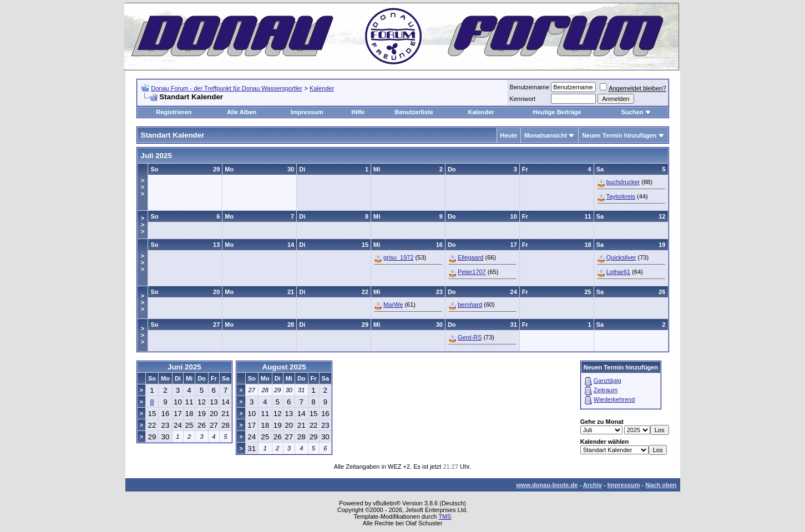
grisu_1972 (398, 257)
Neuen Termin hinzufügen (619, 135)
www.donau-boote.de (547, 485)
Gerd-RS (470, 337)
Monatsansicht (546, 135)
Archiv (593, 485)
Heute (509, 135)
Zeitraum (606, 390)
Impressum (307, 112)
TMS (445, 516)
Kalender (322, 88)
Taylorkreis (621, 196)
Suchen (632, 112)
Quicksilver (621, 257)
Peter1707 (472, 272)
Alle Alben (242, 112)
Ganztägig (607, 381)
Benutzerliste (414, 112)
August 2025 (284, 367)
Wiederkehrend (614, 399)
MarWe (393, 305)
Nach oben (661, 485)
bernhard (470, 305)
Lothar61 (618, 272)
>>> (143, 187)
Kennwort (523, 99)
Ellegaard (470, 257)
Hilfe (358, 112)
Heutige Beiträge (557, 112)
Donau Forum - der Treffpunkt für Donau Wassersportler (227, 88)
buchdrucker (623, 182)
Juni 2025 (184, 367)
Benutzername (530, 87)
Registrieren (174, 112)
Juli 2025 (156, 156)
